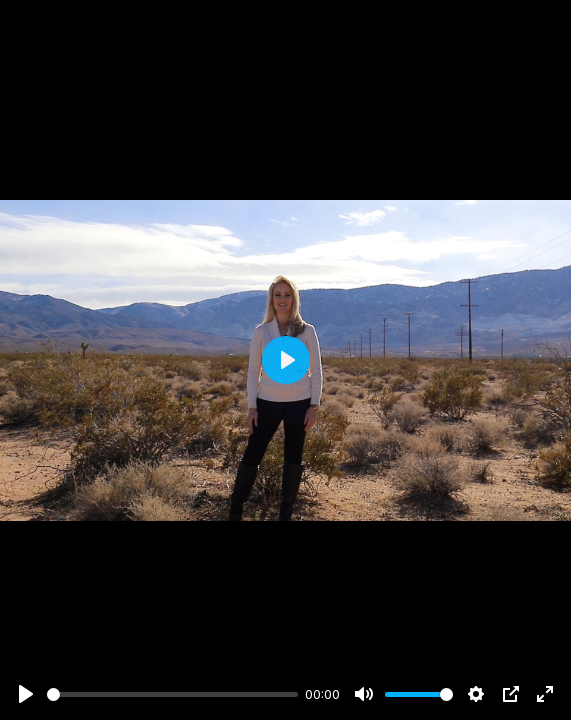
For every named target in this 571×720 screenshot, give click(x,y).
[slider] (172, 694)
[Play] (26, 694)
